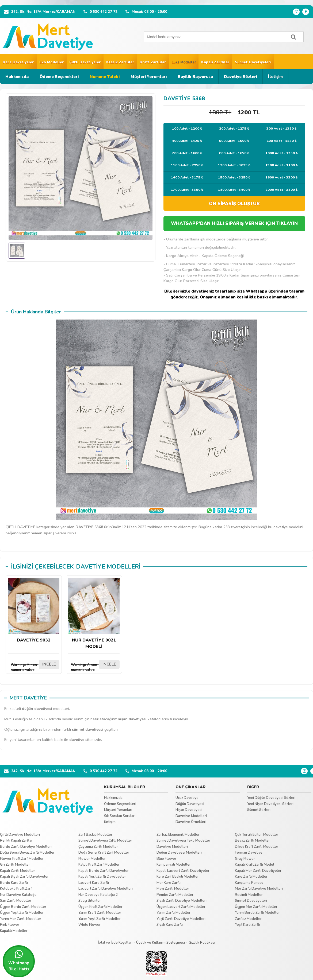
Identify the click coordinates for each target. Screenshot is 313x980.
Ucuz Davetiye (187, 798)
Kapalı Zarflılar (215, 62)
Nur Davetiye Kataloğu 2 (98, 895)
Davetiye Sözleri (241, 77)
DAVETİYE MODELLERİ (108, 567)
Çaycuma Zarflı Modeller (98, 847)
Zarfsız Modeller (248, 919)
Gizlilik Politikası (202, 943)
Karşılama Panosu (249, 883)
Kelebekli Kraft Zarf (16, 889)
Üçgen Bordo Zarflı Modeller (23, 907)
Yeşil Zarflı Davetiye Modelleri (181, 919)
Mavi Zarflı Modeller (173, 889)
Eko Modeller (52, 62)
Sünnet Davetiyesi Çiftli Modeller (105, 841)
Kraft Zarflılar (153, 62)
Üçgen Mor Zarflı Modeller (256, 907)
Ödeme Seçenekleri (59, 77)
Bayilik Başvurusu (195, 77)
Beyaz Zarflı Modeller (252, 841)
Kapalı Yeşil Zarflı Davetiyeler (102, 877)
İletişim (275, 77)
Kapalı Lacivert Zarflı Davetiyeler (183, 871)
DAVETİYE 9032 (34, 610)
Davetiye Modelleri (191, 816)
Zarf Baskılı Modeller (95, 835)
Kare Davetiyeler (18, 62)
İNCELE (49, 664)
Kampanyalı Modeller (174, 865)
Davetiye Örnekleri (191, 822)
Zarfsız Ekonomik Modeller (178, 835)
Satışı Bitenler (90, 901)
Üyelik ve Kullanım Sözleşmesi (161, 943)
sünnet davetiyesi (88, 730)
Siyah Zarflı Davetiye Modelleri (182, 901)
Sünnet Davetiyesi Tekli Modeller (183, 841)
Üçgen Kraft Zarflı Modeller (100, 907)
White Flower (89, 925)
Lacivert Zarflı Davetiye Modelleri (106, 889)
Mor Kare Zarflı (169, 883)
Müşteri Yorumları (149, 77)
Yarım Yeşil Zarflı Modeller (100, 919)
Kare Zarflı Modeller (251, 877)
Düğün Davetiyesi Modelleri (179, 853)
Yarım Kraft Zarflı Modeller (100, 913)
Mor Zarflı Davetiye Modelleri (259, 889)
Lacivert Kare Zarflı (94, 883)
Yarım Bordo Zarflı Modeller (257, 913)
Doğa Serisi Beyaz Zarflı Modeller (27, 853)
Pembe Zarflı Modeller (175, 895)
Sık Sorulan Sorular (119, 816)
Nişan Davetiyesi (189, 810)
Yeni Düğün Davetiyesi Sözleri (271, 798)
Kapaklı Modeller (14, 931)
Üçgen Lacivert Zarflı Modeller (181, 907)
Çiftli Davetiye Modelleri (20, 835)
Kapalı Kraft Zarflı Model (255, 865)
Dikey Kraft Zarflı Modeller (257, 847)
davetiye (77, 740)
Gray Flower (245, 859)
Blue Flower (166, 859)
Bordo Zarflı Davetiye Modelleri (26, 847)
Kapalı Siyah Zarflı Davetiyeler (24, 877)
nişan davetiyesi (132, 719)
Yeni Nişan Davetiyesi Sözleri (270, 804)
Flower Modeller (92, 859)
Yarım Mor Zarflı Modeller (21, 919)
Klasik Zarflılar (120, 62)
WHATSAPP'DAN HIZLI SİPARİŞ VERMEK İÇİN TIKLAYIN (234, 223)
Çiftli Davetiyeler (85, 62)
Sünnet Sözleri (259, 810)
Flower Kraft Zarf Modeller (22, 859)
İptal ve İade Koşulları (115, 943)
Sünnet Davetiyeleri (253, 62)
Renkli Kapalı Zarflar (16, 841)
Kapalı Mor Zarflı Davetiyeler (258, 871)
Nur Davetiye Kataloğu (18, 895)
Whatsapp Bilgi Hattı (19, 960)
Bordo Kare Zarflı (14, 883)
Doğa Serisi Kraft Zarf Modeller (104, 853)
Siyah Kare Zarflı (170, 925)
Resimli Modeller (249, 895)
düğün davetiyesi (37, 709)
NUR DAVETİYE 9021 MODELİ (94, 614)
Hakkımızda (17, 77)
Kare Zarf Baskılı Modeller (178, 877)
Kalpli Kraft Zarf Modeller (99, 865)
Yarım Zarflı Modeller (173, 913)
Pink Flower (10, 925)
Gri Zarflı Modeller (15, 865)
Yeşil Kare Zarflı (247, 925)
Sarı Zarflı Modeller (16, 901)
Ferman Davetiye (249, 853)
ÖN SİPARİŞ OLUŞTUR (234, 204)
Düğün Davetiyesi (190, 804)
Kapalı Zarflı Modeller (18, 871)
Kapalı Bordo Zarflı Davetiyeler (104, 871)
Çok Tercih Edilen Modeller (257, 835)
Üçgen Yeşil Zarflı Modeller (22, 913)
